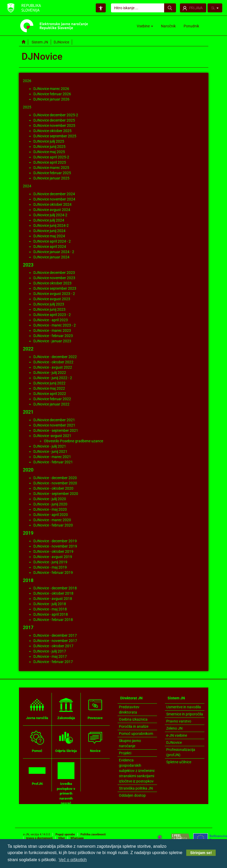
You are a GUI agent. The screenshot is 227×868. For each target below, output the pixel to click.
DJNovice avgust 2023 (52, 299)
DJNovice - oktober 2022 (53, 362)
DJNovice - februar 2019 (53, 573)
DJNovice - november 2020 (55, 483)
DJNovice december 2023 (54, 273)
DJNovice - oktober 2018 (53, 593)
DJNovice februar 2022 (52, 399)
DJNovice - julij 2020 (50, 499)
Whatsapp (77, 838)
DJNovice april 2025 (50, 162)
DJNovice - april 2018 (51, 614)
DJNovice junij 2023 (49, 309)
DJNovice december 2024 (54, 194)
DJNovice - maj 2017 (50, 656)
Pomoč (37, 741)
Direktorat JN (131, 698)
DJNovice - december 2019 (55, 541)
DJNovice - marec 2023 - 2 (55, 325)
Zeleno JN (174, 728)
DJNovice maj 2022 (49, 388)
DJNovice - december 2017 (55, 635)
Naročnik (168, 26)
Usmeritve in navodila (184, 707)
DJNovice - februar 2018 (53, 620)
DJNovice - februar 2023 (53, 336)
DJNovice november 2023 (54, 278)
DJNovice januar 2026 (51, 99)
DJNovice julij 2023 (49, 304)
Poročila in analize (134, 726)
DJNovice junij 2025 (49, 147)
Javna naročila (37, 708)
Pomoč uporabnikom (136, 734)
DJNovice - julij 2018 (50, 604)
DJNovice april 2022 (50, 394)
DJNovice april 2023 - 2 (52, 315)
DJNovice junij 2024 (49, 231)
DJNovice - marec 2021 (52, 457)
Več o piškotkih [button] (73, 860)
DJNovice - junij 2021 (50, 451)
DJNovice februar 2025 (52, 173)
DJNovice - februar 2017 (53, 662)
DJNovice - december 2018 (55, 588)
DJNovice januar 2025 (51, 178)
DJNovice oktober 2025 (52, 131)
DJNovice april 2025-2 (51, 157)
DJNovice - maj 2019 (50, 567)
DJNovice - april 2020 (51, 515)
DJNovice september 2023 (55, 288)
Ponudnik (191, 26)
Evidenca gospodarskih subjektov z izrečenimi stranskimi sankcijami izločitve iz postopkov (137, 771)
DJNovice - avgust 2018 (53, 599)
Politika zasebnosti (93, 834)
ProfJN (37, 774)
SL (215, 8)
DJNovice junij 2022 (49, 383)
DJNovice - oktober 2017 (53, 646)
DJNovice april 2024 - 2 (52, 241)
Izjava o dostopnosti (39, 838)
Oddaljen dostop (132, 795)
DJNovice (174, 742)
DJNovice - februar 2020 (53, 525)
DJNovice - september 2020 (56, 494)
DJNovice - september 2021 (56, 430)
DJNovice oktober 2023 (52, 283)
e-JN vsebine (177, 735)
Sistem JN (40, 42)
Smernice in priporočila (185, 714)
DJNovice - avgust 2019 (53, 557)
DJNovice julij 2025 (49, 141)
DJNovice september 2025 (55, 136)
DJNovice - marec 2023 (52, 330)
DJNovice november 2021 (54, 425)
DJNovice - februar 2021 (53, 462)
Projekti (125, 753)
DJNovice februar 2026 (52, 94)
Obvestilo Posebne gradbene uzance (74, 441)
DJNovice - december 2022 (55, 357)
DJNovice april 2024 (50, 247)
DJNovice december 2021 (54, 420)
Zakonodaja (66, 708)
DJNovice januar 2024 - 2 (54, 252)
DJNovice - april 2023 (51, 320)
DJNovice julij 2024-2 (50, 215)
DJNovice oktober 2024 (52, 204)
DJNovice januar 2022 (51, 404)
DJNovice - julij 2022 (50, 373)
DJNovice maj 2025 (49, 152)
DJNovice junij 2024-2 (51, 225)
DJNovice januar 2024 (51, 257)
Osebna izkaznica (133, 719)
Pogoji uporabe (65, 834)
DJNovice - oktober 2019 (53, 551)
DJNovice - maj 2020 (50, 509)
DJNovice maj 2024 (49, 236)
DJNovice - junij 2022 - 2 (53, 378)
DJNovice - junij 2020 (50, 504)
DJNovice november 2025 (54, 126)
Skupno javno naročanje (130, 743)
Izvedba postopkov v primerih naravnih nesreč (66, 784)
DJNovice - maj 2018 (50, 609)
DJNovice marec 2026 (51, 89)
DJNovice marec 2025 (51, 168)
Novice (95, 741)
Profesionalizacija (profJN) (181, 752)
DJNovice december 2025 (54, 120)
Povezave (95, 708)
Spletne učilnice (179, 762)
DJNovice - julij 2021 (50, 446)
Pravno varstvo (179, 721)
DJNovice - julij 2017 (50, 651)
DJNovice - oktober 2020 (53, 488)
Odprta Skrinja (66, 741)
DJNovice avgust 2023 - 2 (54, 294)
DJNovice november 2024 (54, 199)
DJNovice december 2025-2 (56, 115)
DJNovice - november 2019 (55, 546)
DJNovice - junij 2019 (50, 562)
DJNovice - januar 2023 (52, 341)
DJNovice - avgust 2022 (53, 367)
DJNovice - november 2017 (55, 641)
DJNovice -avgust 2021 (52, 436)
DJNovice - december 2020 (55, 478)
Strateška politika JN (136, 788)
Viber (62, 838)
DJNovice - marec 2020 (52, 520)
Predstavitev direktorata (129, 710)
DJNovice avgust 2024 (52, 210)
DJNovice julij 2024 (49, 220)
